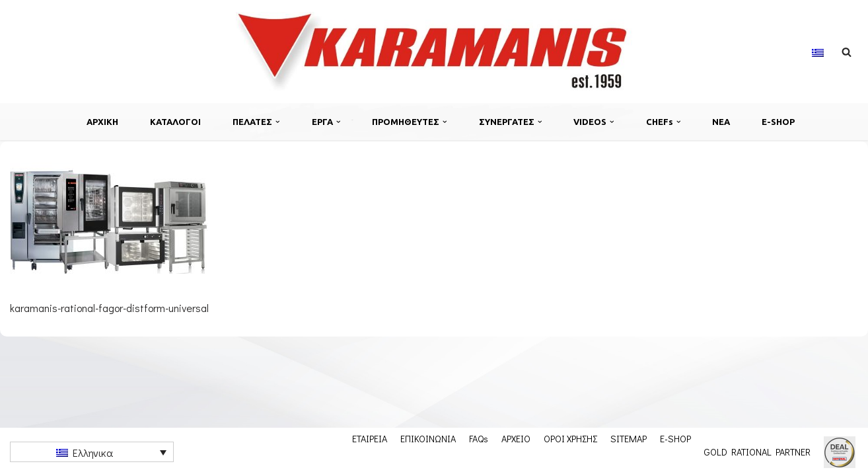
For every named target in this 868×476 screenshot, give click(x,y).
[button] (278, 122)
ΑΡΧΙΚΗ (102, 122)
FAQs (479, 438)
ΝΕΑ (721, 122)
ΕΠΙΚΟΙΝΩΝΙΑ (428, 438)
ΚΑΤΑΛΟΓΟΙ (175, 122)
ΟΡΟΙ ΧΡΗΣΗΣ (570, 438)
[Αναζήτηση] (847, 52)
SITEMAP (629, 438)
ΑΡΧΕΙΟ (516, 438)
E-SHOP (778, 122)
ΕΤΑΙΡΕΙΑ (370, 438)
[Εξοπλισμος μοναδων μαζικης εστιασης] (434, 52)
